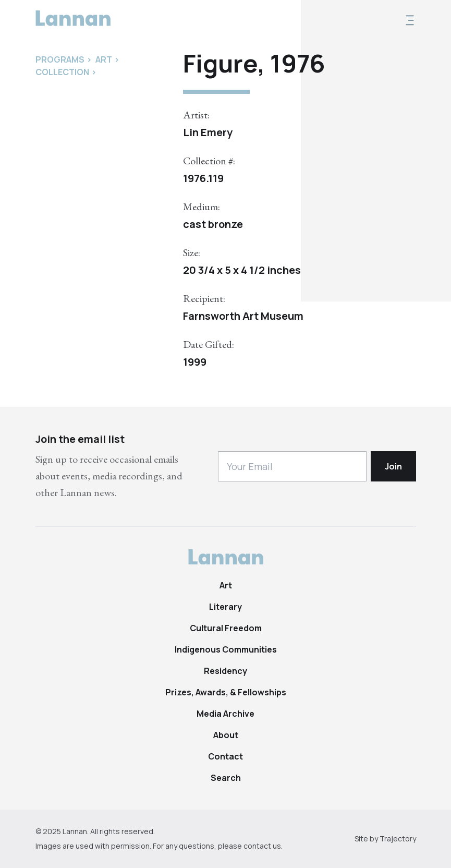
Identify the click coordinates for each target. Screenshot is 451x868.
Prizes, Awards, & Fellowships (226, 692)
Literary (225, 607)
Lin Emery (208, 132)
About (226, 735)
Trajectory (398, 839)
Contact (225, 756)
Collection (62, 72)
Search (226, 778)
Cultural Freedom (226, 628)
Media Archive (225, 714)
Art (226, 585)
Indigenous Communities (226, 649)
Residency (225, 671)
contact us (262, 846)
